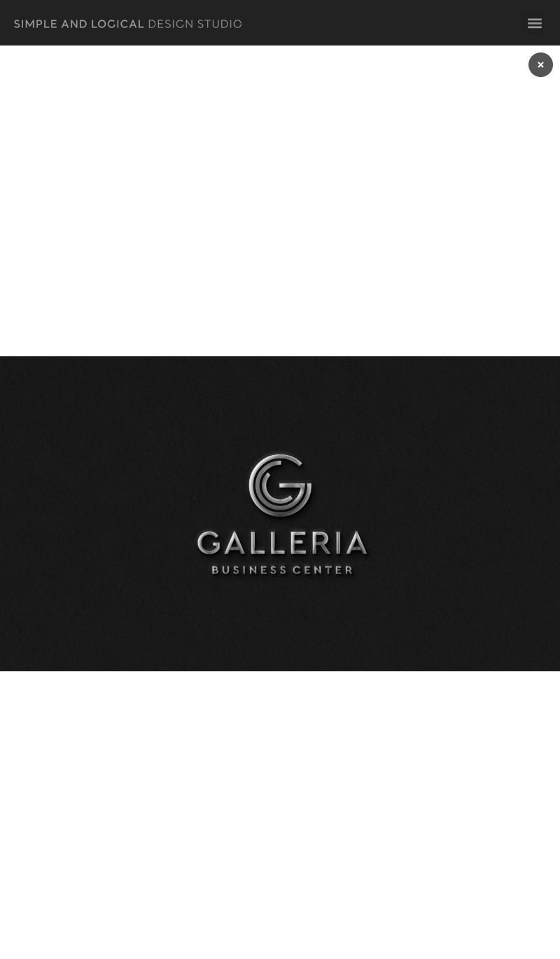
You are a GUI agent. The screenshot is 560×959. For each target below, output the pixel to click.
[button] (534, 23)
